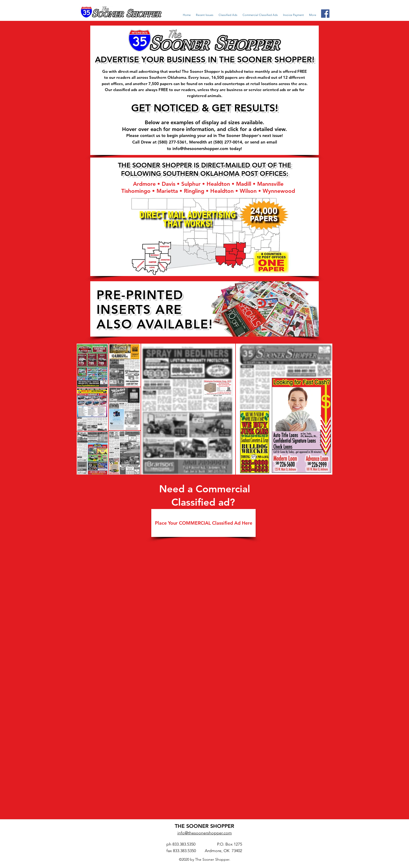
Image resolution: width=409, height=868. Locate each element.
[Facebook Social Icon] (325, 14)
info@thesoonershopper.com (200, 149)
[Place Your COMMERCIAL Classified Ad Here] (203, 523)
